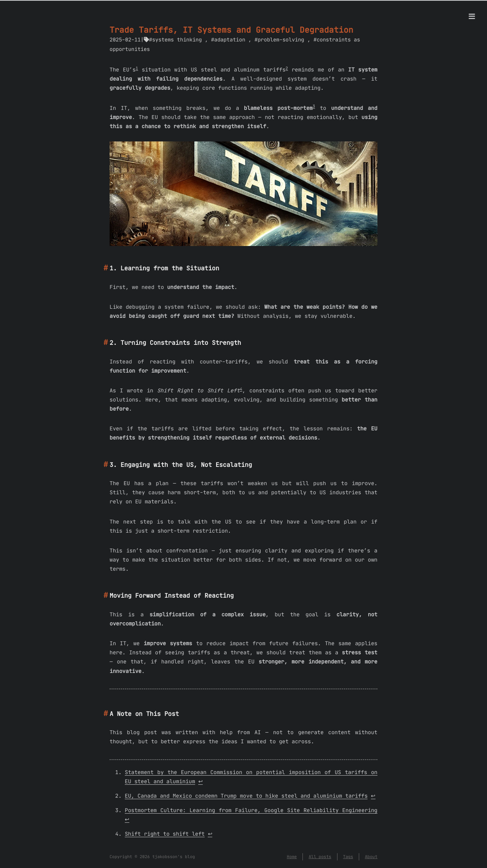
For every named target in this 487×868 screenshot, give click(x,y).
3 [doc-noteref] (314, 106)
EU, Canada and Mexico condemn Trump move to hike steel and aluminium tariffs (246, 796)
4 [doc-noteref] (241, 389)
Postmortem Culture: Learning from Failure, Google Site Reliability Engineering (251, 810)
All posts (320, 857)
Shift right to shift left (165, 834)
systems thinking (177, 40)
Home (292, 857)
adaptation (230, 40)
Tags (348, 857)
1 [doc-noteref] (137, 68)
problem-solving (281, 40)
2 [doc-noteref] (287, 68)
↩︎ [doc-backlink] (201, 781)
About (371, 857)
